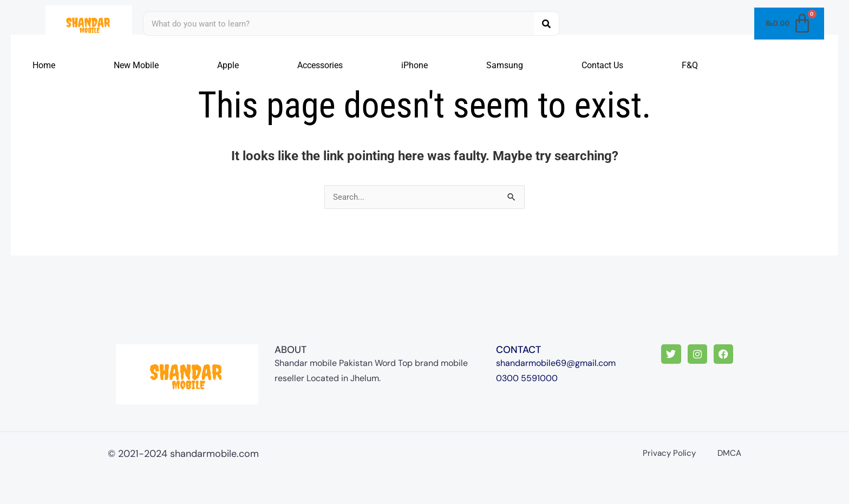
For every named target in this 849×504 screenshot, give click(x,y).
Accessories (320, 65)
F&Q (690, 65)
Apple (228, 65)
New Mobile (136, 65)
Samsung (505, 65)
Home (44, 65)
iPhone (414, 65)
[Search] (547, 24)
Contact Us (602, 65)
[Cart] (789, 24)
